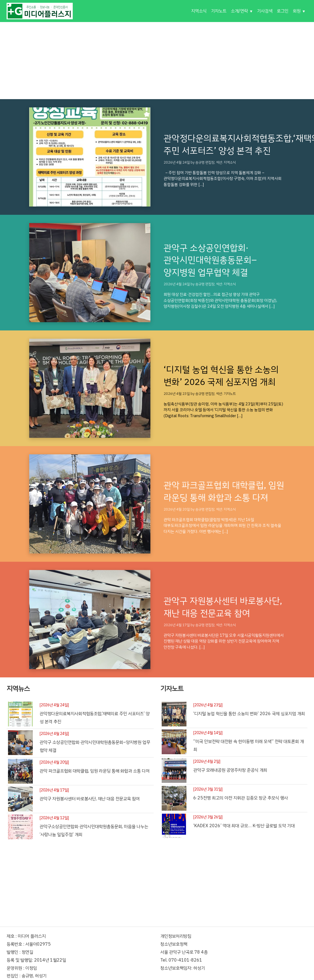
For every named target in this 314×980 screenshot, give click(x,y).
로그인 (283, 11)
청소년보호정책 (174, 944)
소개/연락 (239, 11)
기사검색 (265, 11)
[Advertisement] (157, 61)
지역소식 (199, 11)
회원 (297, 11)
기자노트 (219, 11)
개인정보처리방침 (176, 936)
